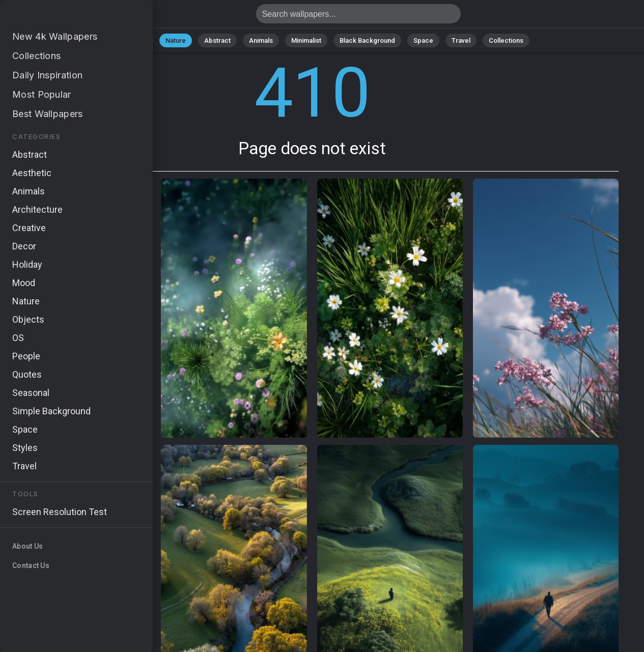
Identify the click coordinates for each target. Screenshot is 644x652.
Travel (461, 40)
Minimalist (306, 40)
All (143, 40)
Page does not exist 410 (61, 17)
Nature (176, 40)
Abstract (217, 40)
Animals (261, 40)
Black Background (367, 40)
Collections (506, 40)
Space (423, 40)
